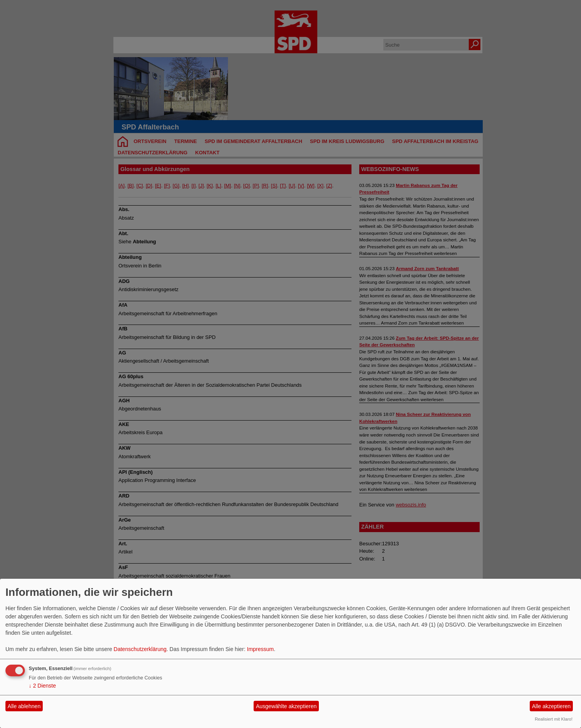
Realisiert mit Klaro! (554, 719)
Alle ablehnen (24, 706)
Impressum (260, 649)
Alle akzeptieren (551, 706)
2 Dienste (42, 686)
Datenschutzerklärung (140, 649)
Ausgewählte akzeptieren (286, 706)
